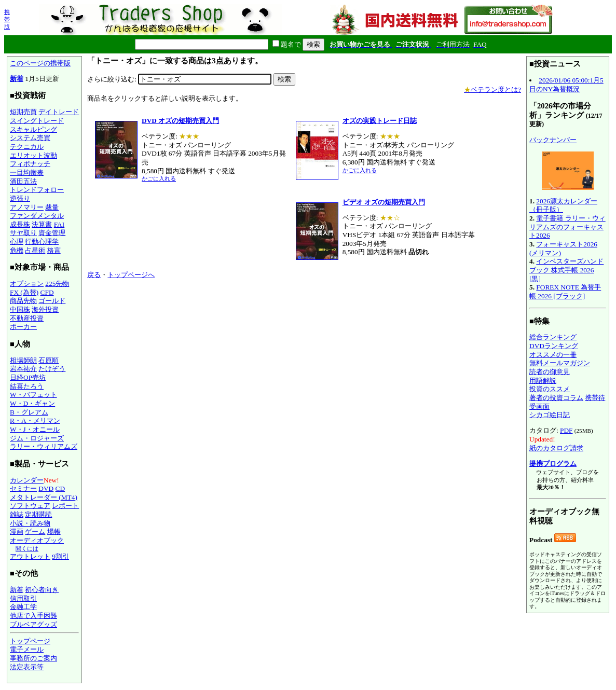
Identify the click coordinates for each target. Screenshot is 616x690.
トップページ (30, 641)
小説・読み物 (30, 523)
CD (60, 488)
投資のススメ (550, 389)
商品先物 (23, 301)
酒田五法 (23, 181)
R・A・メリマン (35, 420)
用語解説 (543, 381)
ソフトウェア (30, 506)
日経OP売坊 (28, 377)
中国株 (20, 309)
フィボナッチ (30, 164)
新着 (17, 79)
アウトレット (30, 556)
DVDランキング (554, 346)
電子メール (27, 649)
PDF (566, 430)
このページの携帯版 (40, 63)
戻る (94, 275)
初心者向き (42, 590)
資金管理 (52, 233)
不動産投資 (27, 318)
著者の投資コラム (556, 398)
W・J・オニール (35, 429)
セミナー (23, 488)
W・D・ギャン (32, 403)
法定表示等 (27, 667)
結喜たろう (27, 386)
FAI (59, 224)
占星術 (35, 250)
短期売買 (23, 112)
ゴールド (52, 301)
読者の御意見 (550, 372)
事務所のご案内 (33, 658)
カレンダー (27, 480)
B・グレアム (29, 412)
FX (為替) (24, 292)
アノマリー (27, 207)
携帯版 (7, 19)
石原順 (49, 360)
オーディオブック (37, 540)
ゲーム (35, 532)
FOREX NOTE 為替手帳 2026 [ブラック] (565, 292)
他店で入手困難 (33, 616)
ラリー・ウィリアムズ (44, 446)
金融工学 (23, 607)
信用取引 (23, 598)
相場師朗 (23, 360)
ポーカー (23, 327)
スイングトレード (37, 121)
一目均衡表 (27, 172)
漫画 (17, 532)
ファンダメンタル (37, 216)
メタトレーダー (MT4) (44, 497)
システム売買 (30, 138)
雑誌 (17, 514)
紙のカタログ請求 (556, 448)
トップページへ (131, 275)
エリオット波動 (33, 155)
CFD (47, 292)
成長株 (20, 224)
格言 (54, 250)
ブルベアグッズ (33, 624)
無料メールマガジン (560, 363)
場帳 (54, 532)
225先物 (57, 284)
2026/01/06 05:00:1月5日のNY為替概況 (566, 85)
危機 (17, 250)
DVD (46, 488)
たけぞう (52, 369)
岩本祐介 (23, 369)
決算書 (42, 224)
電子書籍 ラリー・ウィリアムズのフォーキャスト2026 (567, 227)
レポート (65, 506)
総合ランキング (553, 337)
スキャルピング (33, 129)
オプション (27, 284)
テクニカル (27, 147)
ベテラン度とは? (492, 89)
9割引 (60, 556)
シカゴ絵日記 (550, 415)
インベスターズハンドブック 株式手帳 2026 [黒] (566, 270)
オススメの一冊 (553, 355)
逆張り (20, 198)
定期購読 (38, 514)
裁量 (52, 207)
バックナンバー (553, 140)
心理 (17, 241)
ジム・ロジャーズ (37, 438)
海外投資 (45, 309)
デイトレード (59, 112)
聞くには (27, 548)
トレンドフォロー (37, 190)
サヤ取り (23, 233)
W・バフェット (33, 395)
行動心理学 (42, 241)
